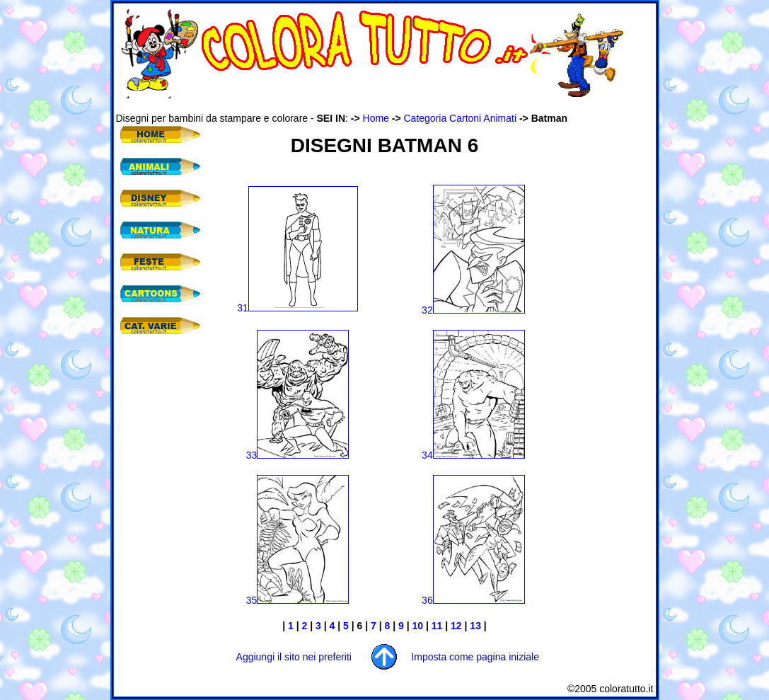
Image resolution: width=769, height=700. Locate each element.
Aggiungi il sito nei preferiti (294, 657)
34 (473, 455)
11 (438, 626)
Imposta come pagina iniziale (475, 657)
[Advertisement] (374, 105)
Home (376, 118)
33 (298, 455)
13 (475, 626)
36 (473, 600)
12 (457, 626)
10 (418, 626)
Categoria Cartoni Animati (461, 118)
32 (473, 310)
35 (298, 600)
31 (297, 308)
